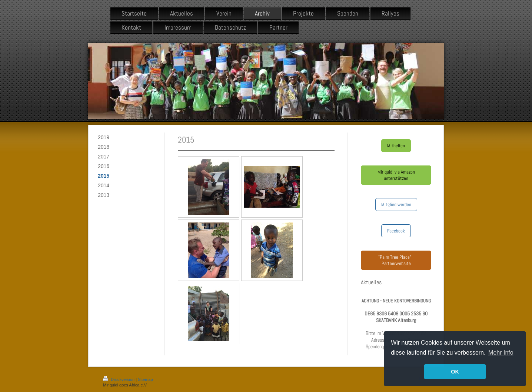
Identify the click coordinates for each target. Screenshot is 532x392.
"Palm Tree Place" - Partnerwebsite (396, 260)
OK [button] (455, 372)
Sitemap (145, 379)
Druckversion (119, 379)
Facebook (396, 231)
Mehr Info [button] (501, 353)
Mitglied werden (396, 205)
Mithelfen (396, 146)
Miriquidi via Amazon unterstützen (396, 175)
